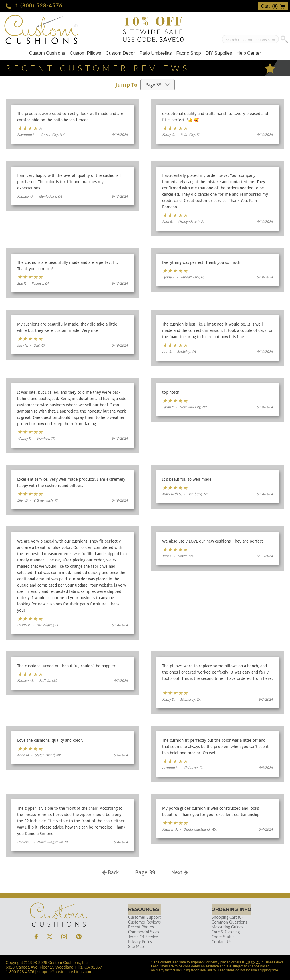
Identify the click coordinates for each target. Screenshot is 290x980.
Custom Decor (120, 53)
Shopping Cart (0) (225, 917)
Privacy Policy (139, 942)
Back (110, 872)
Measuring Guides (225, 927)
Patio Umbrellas (156, 53)
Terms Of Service (142, 937)
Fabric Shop (188, 53)
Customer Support (144, 917)
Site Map (135, 947)
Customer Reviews (144, 922)
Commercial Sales (143, 932)
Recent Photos (140, 927)
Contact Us (220, 942)
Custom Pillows (85, 53)
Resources (144, 909)
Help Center (249, 53)
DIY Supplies (219, 53)
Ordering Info (232, 909)
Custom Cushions (47, 53)
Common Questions (227, 922)
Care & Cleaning (224, 932)
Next (180, 872)
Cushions (58, 914)
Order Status (221, 937)
